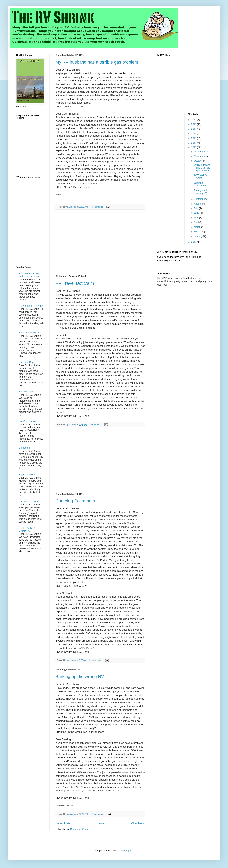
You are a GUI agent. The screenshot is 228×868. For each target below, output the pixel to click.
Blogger (128, 851)
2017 (194, 120)
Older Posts (137, 823)
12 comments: (97, 814)
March (198, 227)
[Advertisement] (100, 242)
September (200, 199)
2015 (194, 129)
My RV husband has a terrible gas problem (97, 62)
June (197, 213)
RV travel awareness (30, 333)
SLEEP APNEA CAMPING (27, 529)
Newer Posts (63, 823)
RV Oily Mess (26, 392)
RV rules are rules (28, 501)
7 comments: (97, 207)
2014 (194, 134)
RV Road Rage (27, 362)
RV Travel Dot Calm (75, 283)
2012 (194, 143)
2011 (194, 147)
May (196, 218)
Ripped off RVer (27, 475)
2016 (194, 124)
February (199, 232)
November (200, 156)
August (198, 204)
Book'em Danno (27, 421)
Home (101, 823)
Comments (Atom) (80, 829)
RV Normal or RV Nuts (31, 306)
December (200, 152)
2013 (194, 138)
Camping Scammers (75, 501)
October (198, 161)
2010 (194, 242)
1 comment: (95, 424)
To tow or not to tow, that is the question (29, 275)
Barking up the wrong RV (80, 676)
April (197, 222)
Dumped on (25, 448)
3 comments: (96, 660)
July (196, 208)
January (198, 236)
